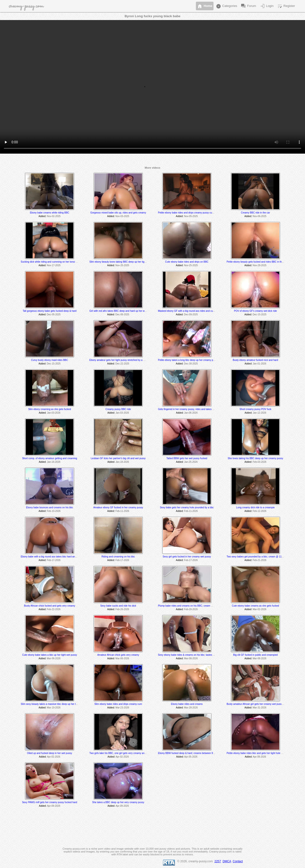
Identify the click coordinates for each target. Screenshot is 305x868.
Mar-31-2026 (260, 708)
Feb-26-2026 (122, 609)
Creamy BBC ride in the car (255, 213)
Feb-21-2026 (260, 560)
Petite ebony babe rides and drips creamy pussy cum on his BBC (192, 213)
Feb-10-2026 (54, 511)
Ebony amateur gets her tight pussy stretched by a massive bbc (123, 360)
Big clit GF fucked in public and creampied (256, 655)
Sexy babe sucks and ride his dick (118, 606)
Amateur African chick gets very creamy (118, 655)
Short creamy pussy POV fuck (255, 409)
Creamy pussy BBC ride (118, 409)
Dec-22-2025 (122, 364)
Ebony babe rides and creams (187, 704)
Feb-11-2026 (122, 511)
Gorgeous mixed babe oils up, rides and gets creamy (118, 213)
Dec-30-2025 (191, 364)
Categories (226, 6)
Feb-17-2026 (54, 560)
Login (267, 6)
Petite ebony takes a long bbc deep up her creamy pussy (188, 360)
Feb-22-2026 (54, 609)
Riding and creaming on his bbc (118, 557)
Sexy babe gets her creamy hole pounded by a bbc (187, 507)
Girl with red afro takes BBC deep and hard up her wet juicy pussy (124, 311)
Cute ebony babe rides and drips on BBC (187, 262)
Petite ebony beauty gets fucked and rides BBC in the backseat (260, 262)
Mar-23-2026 (122, 708)
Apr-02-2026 (54, 757)
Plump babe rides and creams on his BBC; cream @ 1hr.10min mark (194, 606)
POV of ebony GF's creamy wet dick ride (255, 311)
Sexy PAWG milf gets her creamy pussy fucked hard (49, 802)
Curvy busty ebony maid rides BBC (49, 360)
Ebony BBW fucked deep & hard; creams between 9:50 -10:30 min (193, 753)
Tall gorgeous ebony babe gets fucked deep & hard (50, 311)
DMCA (227, 861)
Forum (248, 6)
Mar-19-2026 (54, 708)
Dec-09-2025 (191, 314)
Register (286, 6)
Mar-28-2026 (191, 708)
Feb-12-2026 (260, 511)
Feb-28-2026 (191, 609)
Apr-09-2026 (54, 806)
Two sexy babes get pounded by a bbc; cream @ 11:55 (256, 557)
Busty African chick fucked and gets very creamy (50, 606)
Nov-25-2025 (122, 265)
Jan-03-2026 (54, 413)
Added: (42, 216)
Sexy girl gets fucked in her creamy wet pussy (187, 557)
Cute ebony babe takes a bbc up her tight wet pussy (50, 655)
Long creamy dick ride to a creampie (255, 507)
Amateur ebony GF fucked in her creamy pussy (118, 507)
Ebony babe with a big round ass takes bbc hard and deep (51, 557)
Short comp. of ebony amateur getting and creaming (50, 458)
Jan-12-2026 (259, 413)
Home (205, 6)
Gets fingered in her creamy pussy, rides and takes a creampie (191, 409)
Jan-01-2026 (259, 364)
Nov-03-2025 (122, 216)
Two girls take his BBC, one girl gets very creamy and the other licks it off (128, 753)
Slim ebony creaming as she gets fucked (50, 409)
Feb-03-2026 (260, 462)
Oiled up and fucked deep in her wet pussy (49, 753)
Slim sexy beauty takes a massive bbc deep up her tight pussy (54, 704)
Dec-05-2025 (54, 314)
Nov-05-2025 (191, 216)
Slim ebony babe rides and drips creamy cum (118, 704)
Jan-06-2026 (191, 413)
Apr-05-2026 (191, 757)
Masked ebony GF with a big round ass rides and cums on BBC (191, 311)
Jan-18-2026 (122, 462)
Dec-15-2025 (259, 314)
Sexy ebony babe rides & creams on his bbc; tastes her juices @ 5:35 (195, 655)
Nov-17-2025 (54, 265)
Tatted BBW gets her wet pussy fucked (187, 458)
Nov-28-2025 (259, 265)
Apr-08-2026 (259, 757)
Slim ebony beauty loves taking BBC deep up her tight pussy (121, 262)
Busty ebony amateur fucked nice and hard (255, 360)
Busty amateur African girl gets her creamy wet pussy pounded (260, 704)
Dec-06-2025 (122, 314)
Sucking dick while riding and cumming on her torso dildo (51, 262)
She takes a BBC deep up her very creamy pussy (118, 802)
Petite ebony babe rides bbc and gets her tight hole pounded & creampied (265, 753)
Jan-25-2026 (191, 462)
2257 (218, 861)
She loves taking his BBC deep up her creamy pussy (255, 458)
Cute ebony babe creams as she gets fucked (255, 606)
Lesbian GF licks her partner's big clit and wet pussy (118, 458)
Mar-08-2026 (191, 658)
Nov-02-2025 (54, 216)
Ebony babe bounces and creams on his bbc (49, 507)
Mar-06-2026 (54, 658)
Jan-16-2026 (54, 462)
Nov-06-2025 (259, 216)
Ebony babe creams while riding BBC (49, 213)
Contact (238, 861)
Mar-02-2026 (260, 609)
